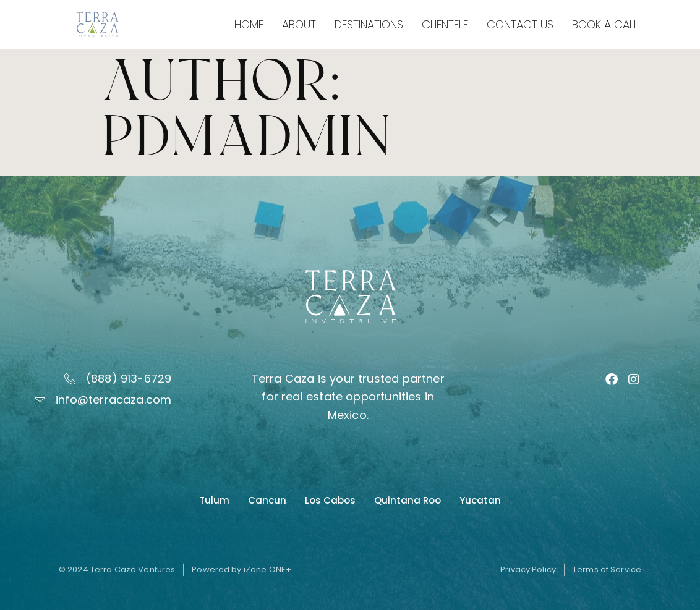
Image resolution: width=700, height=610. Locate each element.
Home (249, 24)
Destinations (369, 24)
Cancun (267, 500)
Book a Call (605, 24)
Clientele (445, 24)
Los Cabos (330, 500)
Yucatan (480, 500)
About (299, 24)
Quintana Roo (408, 500)
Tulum (214, 500)
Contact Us (520, 24)
